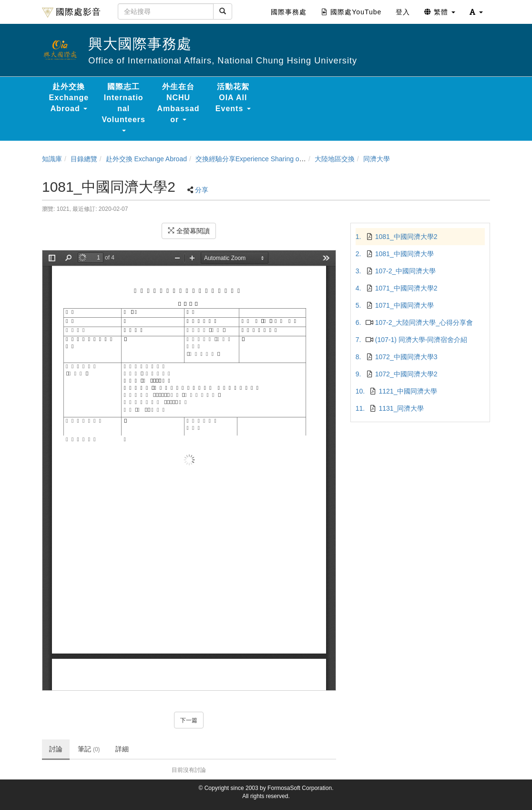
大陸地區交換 (335, 159)
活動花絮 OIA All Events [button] (233, 98)
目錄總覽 (84, 159)
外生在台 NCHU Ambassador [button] (179, 103)
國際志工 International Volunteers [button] (123, 107)
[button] (476, 12)
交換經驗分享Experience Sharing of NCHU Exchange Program (288, 159)
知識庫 (52, 159)
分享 (202, 190)
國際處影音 (72, 12)
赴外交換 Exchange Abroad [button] (69, 98)
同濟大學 (377, 159)
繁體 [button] (440, 12)
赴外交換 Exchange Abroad (146, 159)
